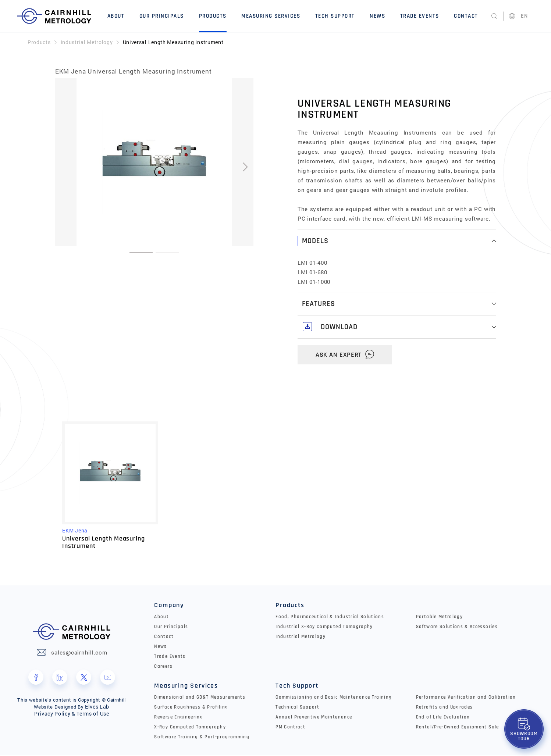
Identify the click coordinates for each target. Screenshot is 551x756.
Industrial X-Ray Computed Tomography (324, 627)
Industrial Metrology (87, 41)
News (378, 16)
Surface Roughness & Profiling (191, 708)
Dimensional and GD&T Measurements (200, 698)
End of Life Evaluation (443, 718)
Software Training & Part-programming (202, 738)
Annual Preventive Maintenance (314, 718)
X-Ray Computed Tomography (190, 728)
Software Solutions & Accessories (457, 627)
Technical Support (297, 708)
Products (213, 16)
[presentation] (245, 166)
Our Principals (162, 16)
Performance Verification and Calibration (466, 698)
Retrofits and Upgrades (445, 708)
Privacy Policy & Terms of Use (72, 714)
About (116, 16)
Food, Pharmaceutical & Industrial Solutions (330, 617)
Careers (163, 667)
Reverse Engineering (179, 718)
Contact (466, 16)
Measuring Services (271, 16)
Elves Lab (97, 707)
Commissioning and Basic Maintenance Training (334, 698)
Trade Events (420, 16)
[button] (141, 251)
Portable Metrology (439, 617)
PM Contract (290, 728)
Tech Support (335, 16)
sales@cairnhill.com (79, 653)
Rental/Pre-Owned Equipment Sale (458, 728)
